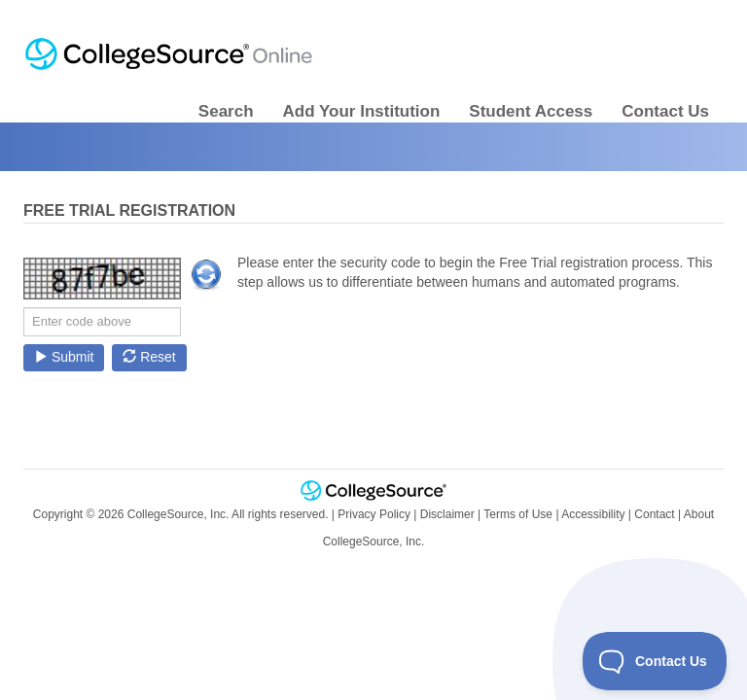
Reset (149, 357)
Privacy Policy (374, 514)
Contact (654, 514)
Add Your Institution (362, 111)
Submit (64, 357)
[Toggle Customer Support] (655, 661)
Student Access (531, 111)
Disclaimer (447, 514)
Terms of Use (518, 514)
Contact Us (665, 111)
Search (226, 111)
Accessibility (593, 514)
